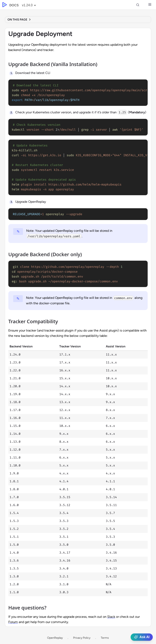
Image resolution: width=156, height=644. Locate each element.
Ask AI (142, 637)
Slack (111, 617)
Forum (13, 622)
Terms (105, 638)
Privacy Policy (82, 638)
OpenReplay (55, 638)
